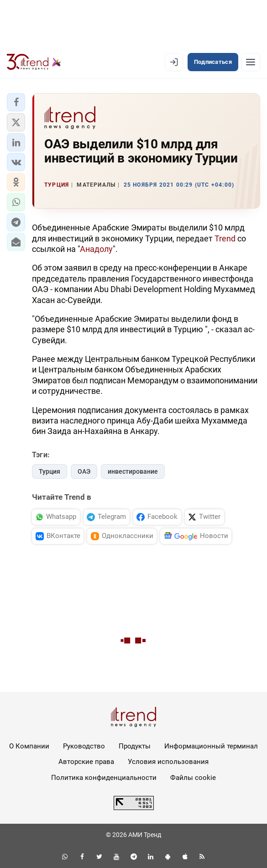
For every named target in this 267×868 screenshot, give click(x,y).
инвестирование (133, 471)
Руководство (84, 746)
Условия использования (168, 762)
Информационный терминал (211, 746)
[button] (16, 102)
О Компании (29, 746)
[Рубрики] (251, 62)
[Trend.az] (34, 62)
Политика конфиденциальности (104, 778)
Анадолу (96, 249)
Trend (225, 238)
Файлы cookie (193, 778)
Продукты (135, 746)
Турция (50, 471)
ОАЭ (84, 471)
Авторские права (86, 762)
